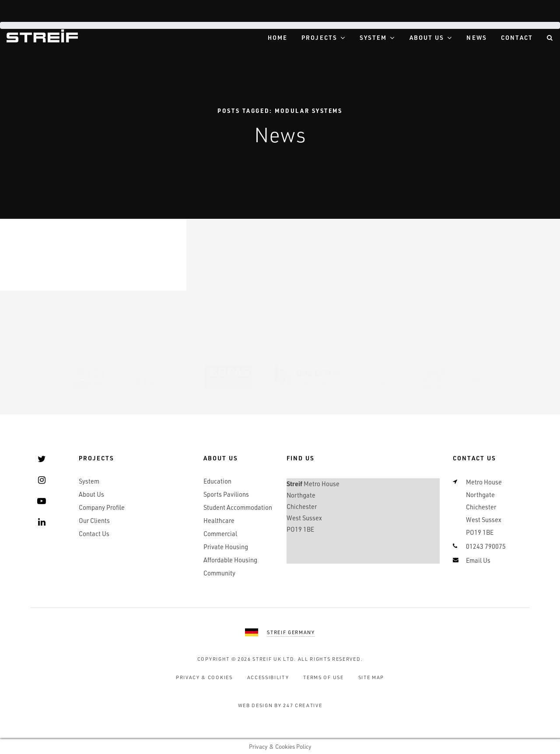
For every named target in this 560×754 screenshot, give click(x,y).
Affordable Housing (230, 560)
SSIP (380, 377)
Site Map (371, 678)
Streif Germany (291, 632)
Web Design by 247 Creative (280, 705)
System (373, 37)
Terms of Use (323, 678)
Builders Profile (306, 377)
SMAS (155, 377)
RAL (477, 377)
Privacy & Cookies (204, 678)
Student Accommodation (238, 507)
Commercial (220, 534)
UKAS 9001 (88, 377)
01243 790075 (486, 546)
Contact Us (94, 534)
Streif (42, 36)
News (476, 37)
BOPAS (228, 377)
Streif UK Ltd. (274, 659)
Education (217, 481)
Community (219, 573)
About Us (427, 37)
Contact (517, 37)
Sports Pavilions (226, 494)
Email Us (478, 560)
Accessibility (268, 678)
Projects (319, 37)
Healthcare (219, 521)
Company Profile (102, 507)
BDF (432, 377)
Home (278, 37)
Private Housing (226, 547)
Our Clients (94, 521)
